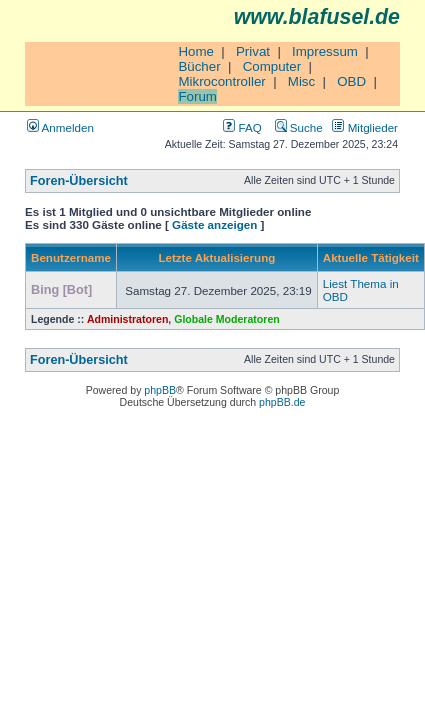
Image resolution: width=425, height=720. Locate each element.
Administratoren (127, 319)
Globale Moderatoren (226, 319)
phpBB (160, 390)
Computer (272, 66)
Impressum (325, 51)
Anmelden (60, 127)
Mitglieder (365, 127)
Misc (301, 81)
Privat (253, 51)
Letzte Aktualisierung (216, 257)
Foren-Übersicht (79, 181)
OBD (351, 81)
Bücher (199, 66)
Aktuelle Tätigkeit (371, 257)
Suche (299, 127)
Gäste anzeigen (214, 224)
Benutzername (71, 257)
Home (196, 51)
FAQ (242, 127)
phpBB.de (282, 402)
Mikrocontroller (221, 81)
